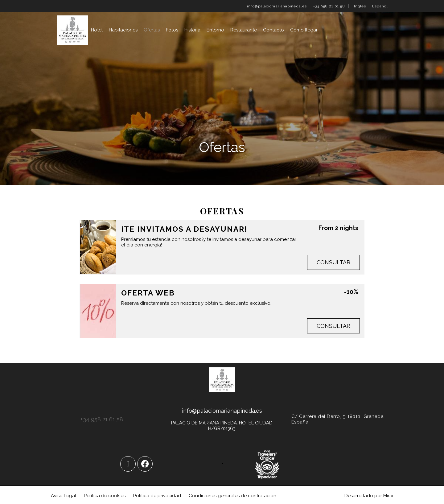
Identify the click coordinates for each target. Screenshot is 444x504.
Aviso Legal (64, 496)
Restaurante (244, 30)
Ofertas (152, 30)
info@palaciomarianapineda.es (277, 6)
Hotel (97, 30)
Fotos (172, 30)
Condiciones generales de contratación (232, 496)
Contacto (273, 30)
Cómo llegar (304, 30)
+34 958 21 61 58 (329, 6)
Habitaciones (123, 30)
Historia (192, 30)
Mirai (388, 496)
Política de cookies (105, 496)
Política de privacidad (157, 496)
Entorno (215, 30)
